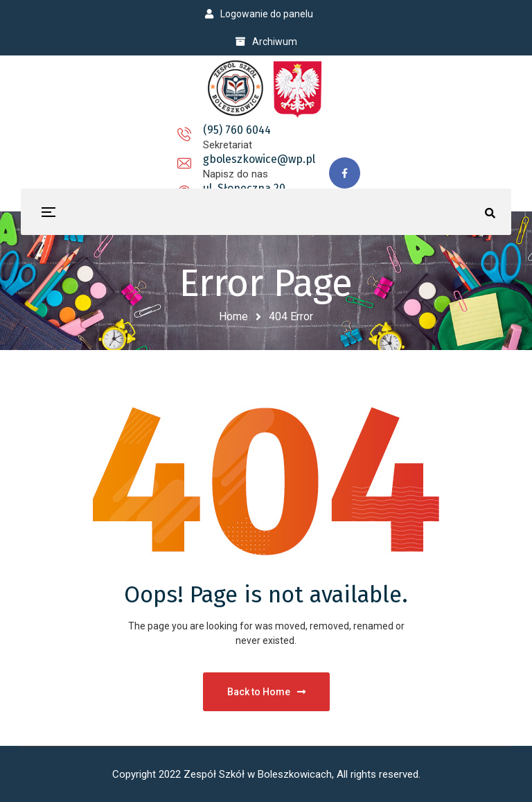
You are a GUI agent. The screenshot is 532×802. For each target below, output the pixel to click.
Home (233, 316)
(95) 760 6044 (112, 138)
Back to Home (266, 692)
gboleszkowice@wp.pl (244, 138)
